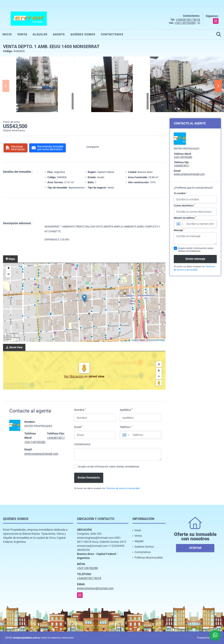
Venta (22, 34)
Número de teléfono (185, 218)
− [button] (9, 275)
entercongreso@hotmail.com (95, 588)
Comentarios (82, 444)
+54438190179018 (188, 20)
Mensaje (179, 230)
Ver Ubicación (74, 376)
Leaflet (135, 340)
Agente (59, 34)
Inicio (7, 34)
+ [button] (9, 268)
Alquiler (40, 34)
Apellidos (126, 410)
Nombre (80, 410)
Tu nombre (180, 193)
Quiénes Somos (83, 34)
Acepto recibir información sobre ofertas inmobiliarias (109, 467)
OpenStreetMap (157, 340)
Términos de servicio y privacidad (123, 488)
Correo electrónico (184, 206)
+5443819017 (56, 438)
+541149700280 (185, 23)
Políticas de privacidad (148, 558)
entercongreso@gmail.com (41, 454)
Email (78, 427)
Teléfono (126, 427)
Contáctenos (112, 34)
